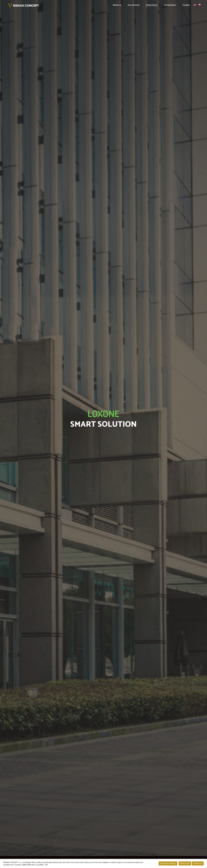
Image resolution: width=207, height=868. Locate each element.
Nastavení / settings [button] (168, 863)
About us (117, 5)
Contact (186, 5)
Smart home (152, 5)
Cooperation (170, 5)
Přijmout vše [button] (185, 863)
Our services (134, 5)
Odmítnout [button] (198, 863)
